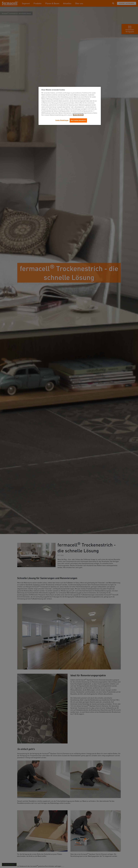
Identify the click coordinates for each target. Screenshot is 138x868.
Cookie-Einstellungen (62, 120)
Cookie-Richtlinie (78, 115)
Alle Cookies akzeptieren (78, 120)
